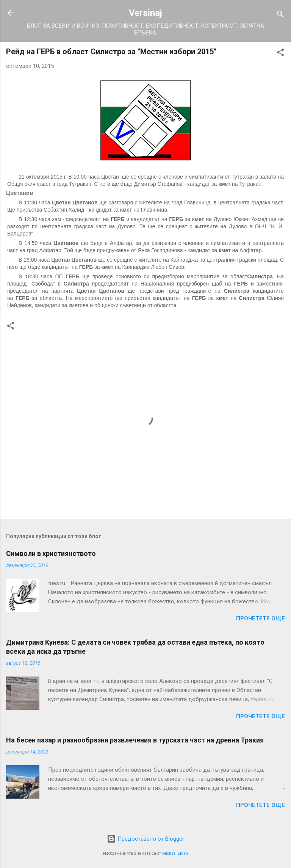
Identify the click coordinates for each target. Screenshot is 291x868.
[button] (280, 54)
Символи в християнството (51, 553)
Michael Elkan (175, 853)
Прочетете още (260, 618)
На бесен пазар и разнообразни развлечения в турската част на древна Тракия (135, 740)
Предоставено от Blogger (145, 839)
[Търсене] (280, 15)
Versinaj (145, 13)
